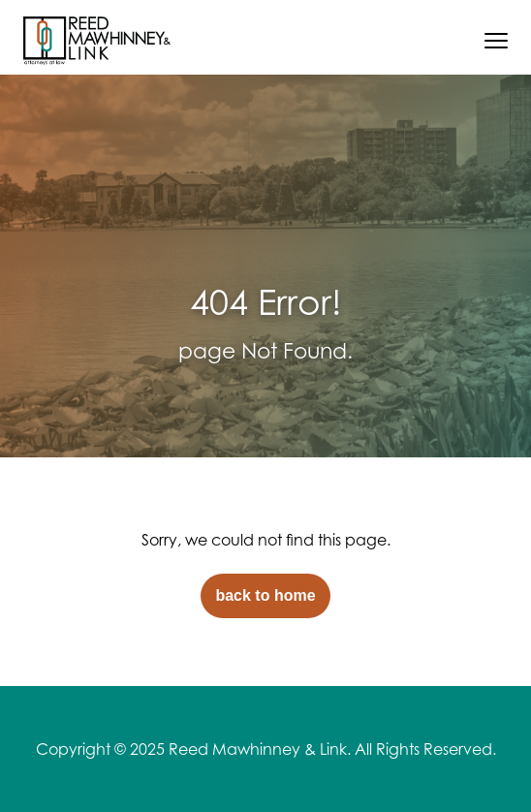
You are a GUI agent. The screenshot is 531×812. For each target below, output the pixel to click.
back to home (265, 595)
